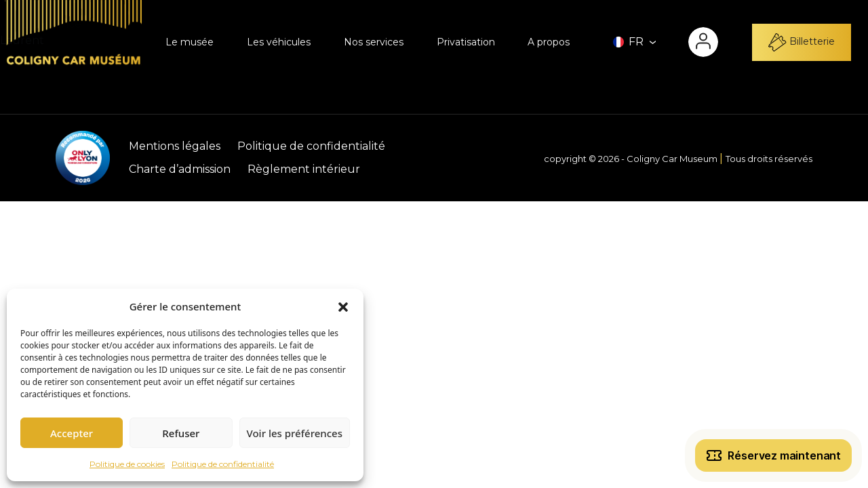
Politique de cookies (127, 464)
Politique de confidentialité (223, 464)
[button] (343, 306)
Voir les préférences (295, 433)
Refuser (181, 433)
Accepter (72, 433)
